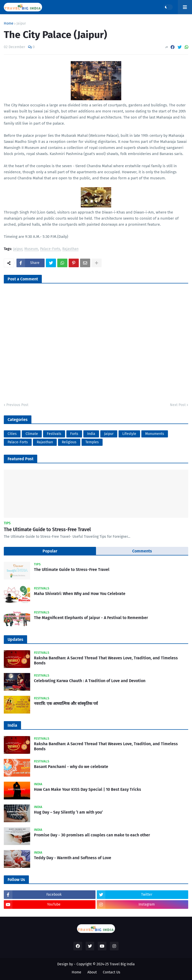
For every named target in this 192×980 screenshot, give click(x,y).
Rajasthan (70, 249)
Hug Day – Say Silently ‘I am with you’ (68, 812)
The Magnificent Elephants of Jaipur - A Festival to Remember (91, 618)
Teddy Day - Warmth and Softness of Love (73, 858)
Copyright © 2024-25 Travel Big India (106, 964)
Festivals (54, 434)
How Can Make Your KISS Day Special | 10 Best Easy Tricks (88, 789)
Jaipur (21, 24)
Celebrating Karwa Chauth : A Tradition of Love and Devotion (90, 681)
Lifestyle (129, 434)
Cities (12, 434)
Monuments (155, 434)
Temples (92, 442)
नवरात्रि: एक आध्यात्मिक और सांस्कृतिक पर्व (66, 704)
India (91, 434)
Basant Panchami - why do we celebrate (71, 767)
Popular (50, 551)
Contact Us (112, 972)
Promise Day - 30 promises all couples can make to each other (92, 835)
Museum (31, 249)
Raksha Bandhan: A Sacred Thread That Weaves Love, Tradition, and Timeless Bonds (106, 661)
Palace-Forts (50, 249)
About (92, 972)
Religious (69, 442)
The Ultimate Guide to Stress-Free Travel (47, 530)
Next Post (178, 405)
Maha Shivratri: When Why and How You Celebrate (80, 594)
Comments (142, 551)
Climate (32, 434)
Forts (74, 434)
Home (9, 24)
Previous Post (17, 405)
